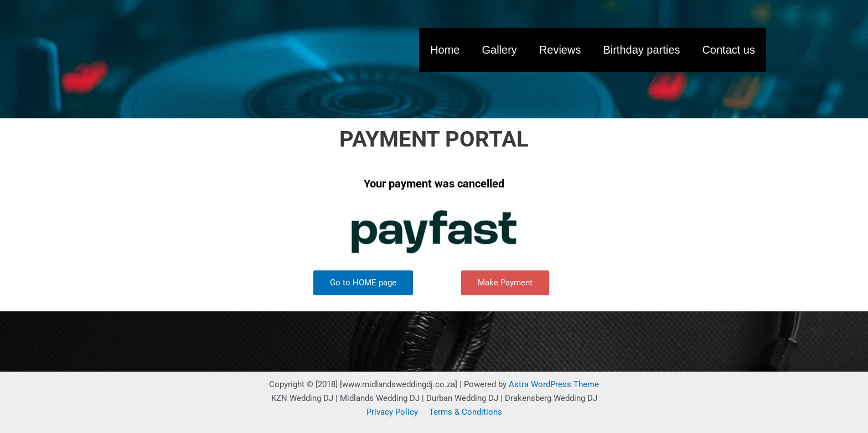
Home (445, 50)
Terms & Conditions (466, 412)
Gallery (499, 50)
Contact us (728, 50)
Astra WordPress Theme (554, 384)
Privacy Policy (392, 412)
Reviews (560, 50)
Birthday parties (641, 50)
